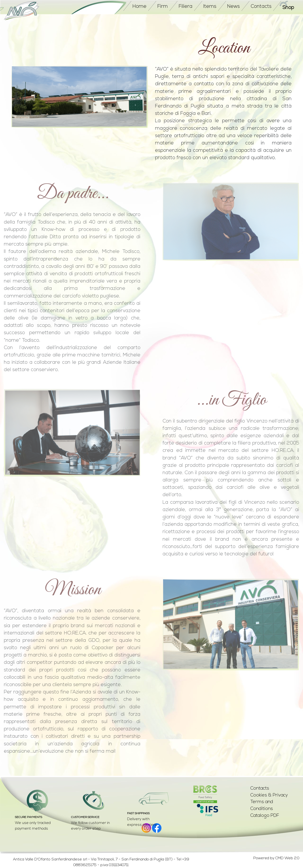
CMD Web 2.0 (287, 858)
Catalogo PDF (265, 816)
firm (163, 7)
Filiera (186, 7)
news (234, 7)
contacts (261, 7)
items (210, 7)
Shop (288, 8)
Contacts (260, 789)
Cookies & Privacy (269, 795)
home (140, 7)
